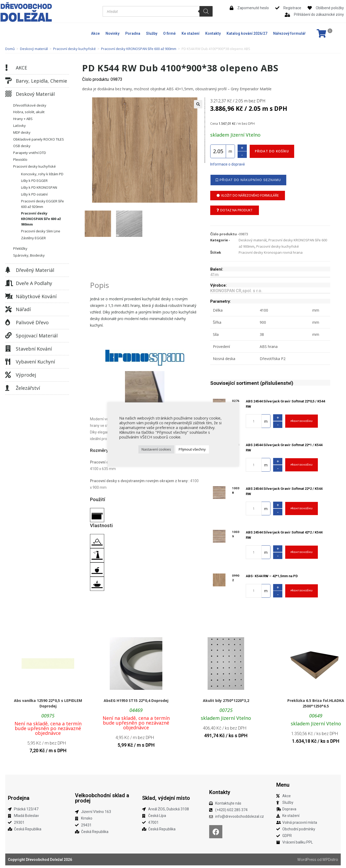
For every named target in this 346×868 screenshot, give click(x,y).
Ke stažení (190, 33)
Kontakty (213, 33)
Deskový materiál (34, 49)
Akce (95, 33)
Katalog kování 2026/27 (247, 33)
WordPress (307, 860)
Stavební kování (34, 349)
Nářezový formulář (289, 33)
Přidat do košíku (272, 151)
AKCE (21, 68)
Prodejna (19, 798)
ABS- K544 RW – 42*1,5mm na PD (272, 576)
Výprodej (26, 375)
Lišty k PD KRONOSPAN (39, 187)
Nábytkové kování (36, 296)
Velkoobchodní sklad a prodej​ (102, 798)
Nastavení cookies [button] (156, 449)
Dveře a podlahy (34, 283)
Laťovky (19, 126)
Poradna (133, 33)
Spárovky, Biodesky (29, 255)
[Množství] (218, 151)
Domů (10, 49)
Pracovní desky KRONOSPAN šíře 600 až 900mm (139, 49)
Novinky (112, 33)
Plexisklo (20, 159)
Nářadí (23, 309)
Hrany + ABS (23, 119)
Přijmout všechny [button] (192, 449)
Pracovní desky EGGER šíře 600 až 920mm (42, 204)
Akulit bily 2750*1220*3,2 (226, 700)
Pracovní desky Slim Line (41, 231)
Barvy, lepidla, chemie (41, 81)
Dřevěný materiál (35, 270)
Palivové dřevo (32, 322)
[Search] (206, 11)
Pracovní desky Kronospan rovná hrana (271, 252)
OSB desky (22, 146)
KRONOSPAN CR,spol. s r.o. (236, 291)
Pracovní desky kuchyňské (74, 49)
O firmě (169, 33)
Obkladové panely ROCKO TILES (39, 139)
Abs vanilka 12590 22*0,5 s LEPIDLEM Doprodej (48, 703)
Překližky (20, 248)
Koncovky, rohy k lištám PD (42, 174)
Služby (152, 33)
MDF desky (22, 132)
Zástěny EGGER (33, 238)
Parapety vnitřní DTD (30, 153)
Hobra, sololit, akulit (29, 112)
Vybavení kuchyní (35, 362)
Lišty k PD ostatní (34, 194)
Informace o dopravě (227, 164)
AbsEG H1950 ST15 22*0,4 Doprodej (136, 700)
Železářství (28, 388)
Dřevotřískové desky (30, 105)
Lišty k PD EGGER (34, 181)
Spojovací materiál (37, 336)
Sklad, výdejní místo (166, 798)
